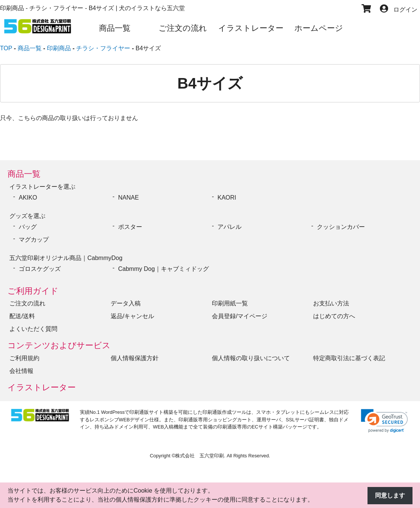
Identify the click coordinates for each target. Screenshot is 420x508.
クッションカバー (341, 227)
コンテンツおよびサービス (59, 345)
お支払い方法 (331, 303)
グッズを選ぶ (27, 216)
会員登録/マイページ (240, 316)
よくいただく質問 (33, 329)
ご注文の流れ (27, 303)
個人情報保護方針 (135, 358)
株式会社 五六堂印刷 (199, 456)
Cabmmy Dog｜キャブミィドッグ (163, 269)
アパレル (229, 227)
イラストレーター (42, 387)
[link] (384, 421)
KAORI (227, 198)
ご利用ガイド (33, 291)
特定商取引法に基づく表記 (349, 358)
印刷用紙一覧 (230, 303)
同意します (390, 495)
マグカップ (34, 240)
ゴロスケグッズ (40, 269)
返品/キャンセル (132, 316)
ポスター (130, 227)
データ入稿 (126, 303)
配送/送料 (22, 316)
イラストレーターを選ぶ (42, 187)
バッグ (28, 227)
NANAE (128, 198)
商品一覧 (24, 174)
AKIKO (28, 198)
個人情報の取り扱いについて (251, 358)
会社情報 (21, 371)
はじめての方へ (334, 316)
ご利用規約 (24, 358)
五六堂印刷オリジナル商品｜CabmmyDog (66, 258)
